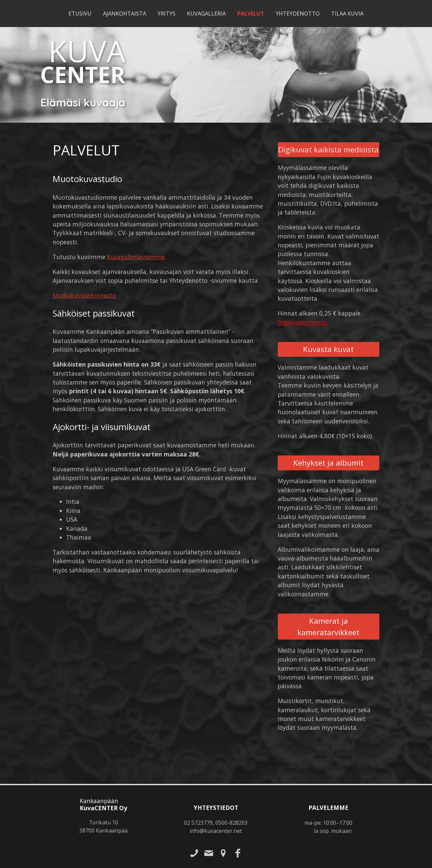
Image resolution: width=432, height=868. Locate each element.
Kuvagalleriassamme (136, 257)
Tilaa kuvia (347, 14)
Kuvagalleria (206, 14)
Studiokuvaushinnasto (84, 295)
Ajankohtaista (125, 14)
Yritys (167, 14)
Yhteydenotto (298, 14)
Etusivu (80, 14)
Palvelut (251, 14)
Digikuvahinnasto (302, 322)
